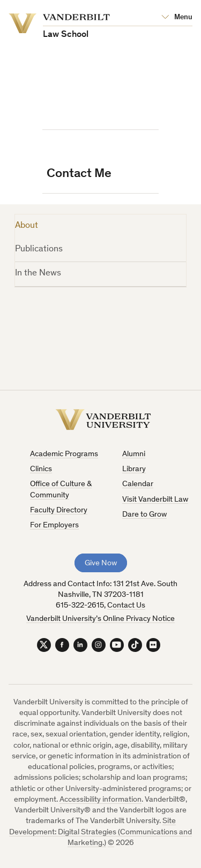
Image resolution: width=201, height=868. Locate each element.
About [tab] (27, 226)
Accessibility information (100, 800)
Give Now (101, 563)
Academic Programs (64, 454)
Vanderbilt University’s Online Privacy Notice (100, 619)
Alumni (134, 454)
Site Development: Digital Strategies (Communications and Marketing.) (100, 832)
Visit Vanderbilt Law (155, 500)
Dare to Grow (144, 515)
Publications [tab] (39, 249)
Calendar (138, 484)
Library (134, 469)
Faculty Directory (59, 510)
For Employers (54, 525)
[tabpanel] (101, 331)
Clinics (41, 469)
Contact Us (126, 606)
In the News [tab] (38, 274)
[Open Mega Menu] (177, 18)
